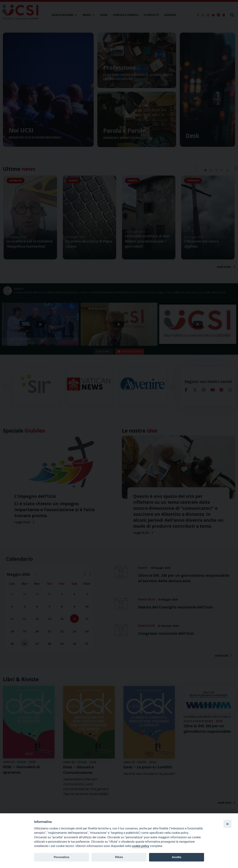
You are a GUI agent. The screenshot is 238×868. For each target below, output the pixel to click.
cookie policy (140, 846)
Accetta (177, 857)
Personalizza (61, 857)
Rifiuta (119, 857)
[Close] (227, 824)
